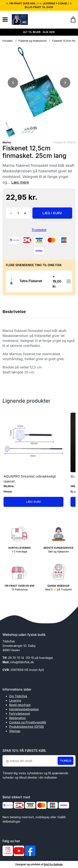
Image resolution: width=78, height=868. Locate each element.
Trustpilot (39, 230)
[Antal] (18, 213)
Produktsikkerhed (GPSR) (27, 727)
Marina (7, 142)
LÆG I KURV (52, 213)
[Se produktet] (11, 281)
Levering (15, 700)
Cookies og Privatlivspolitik (28, 722)
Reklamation (18, 718)
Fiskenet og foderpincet (32, 41)
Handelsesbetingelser (24, 709)
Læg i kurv (34, 502)
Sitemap (15, 731)
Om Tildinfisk (18, 696)
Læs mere (20, 182)
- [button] (11, 213)
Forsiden (8, 41)
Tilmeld (66, 761)
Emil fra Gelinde (53, 864)
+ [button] (25, 213)
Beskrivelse (14, 312)
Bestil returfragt (20, 705)
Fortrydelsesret (20, 714)
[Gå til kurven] (71, 20)
